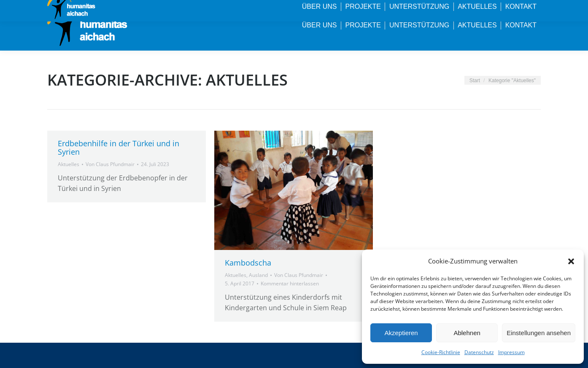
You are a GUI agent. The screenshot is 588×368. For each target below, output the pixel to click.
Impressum (511, 352)
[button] (571, 261)
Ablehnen (467, 333)
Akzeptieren (401, 333)
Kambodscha (248, 263)
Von (110, 164)
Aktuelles (69, 164)
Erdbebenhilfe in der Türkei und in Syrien (119, 148)
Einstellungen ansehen (539, 333)
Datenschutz (479, 352)
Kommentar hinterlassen (290, 283)
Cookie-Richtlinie (441, 352)
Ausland (258, 275)
